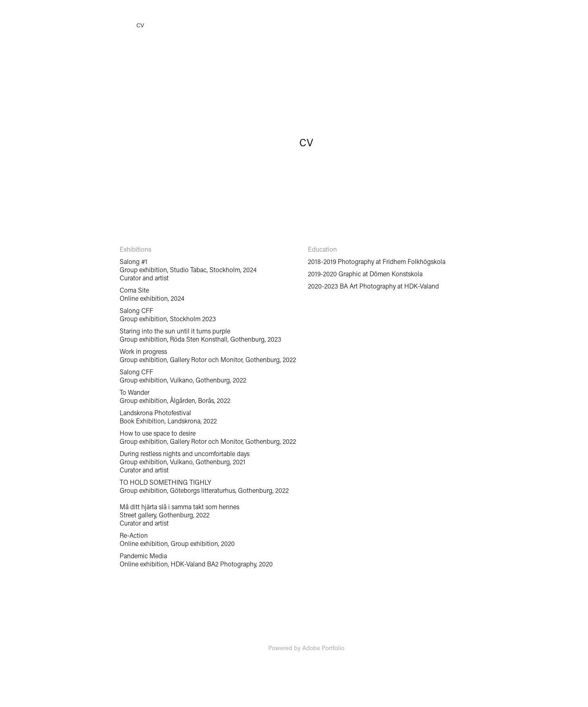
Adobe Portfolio (323, 648)
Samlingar (67, 25)
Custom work (109, 25)
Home (31, 25)
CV (140, 25)
